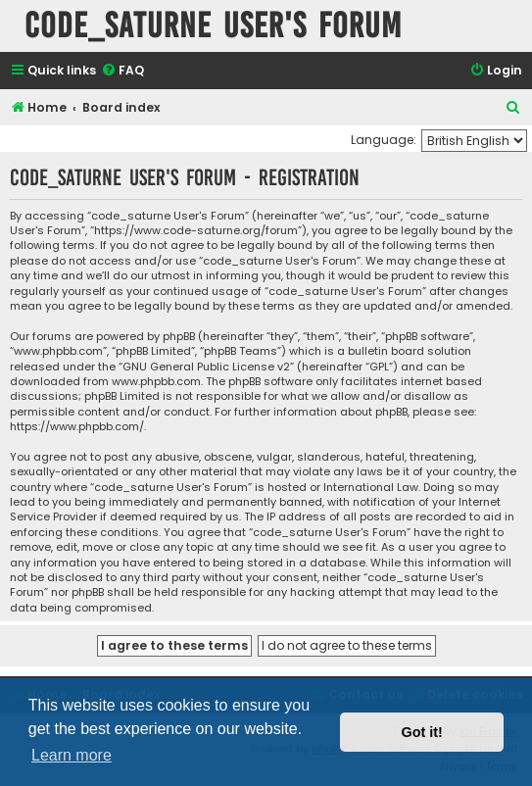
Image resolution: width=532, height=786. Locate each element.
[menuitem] (122, 71)
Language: (384, 140)
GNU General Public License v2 (206, 367)
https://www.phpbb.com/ (77, 427)
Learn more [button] (72, 755)
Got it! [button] (422, 732)
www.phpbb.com (156, 382)
